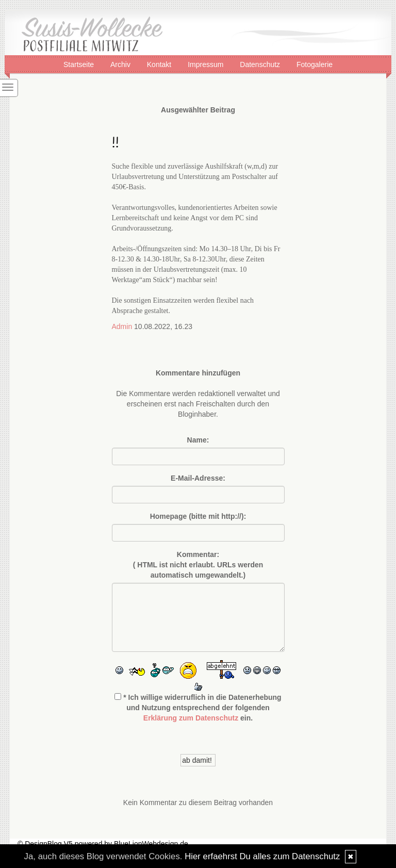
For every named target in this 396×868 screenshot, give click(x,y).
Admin (122, 326)
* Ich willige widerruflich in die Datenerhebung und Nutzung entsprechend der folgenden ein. (198, 708)
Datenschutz (261, 64)
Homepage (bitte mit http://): (198, 516)
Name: (198, 440)
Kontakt (160, 64)
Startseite (80, 64)
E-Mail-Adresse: (198, 478)
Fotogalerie (315, 64)
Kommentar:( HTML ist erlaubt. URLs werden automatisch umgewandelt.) (198, 565)
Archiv (121, 64)
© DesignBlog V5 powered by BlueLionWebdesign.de (103, 844)
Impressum (207, 64)
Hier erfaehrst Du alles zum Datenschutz (262, 856)
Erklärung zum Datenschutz (191, 718)
